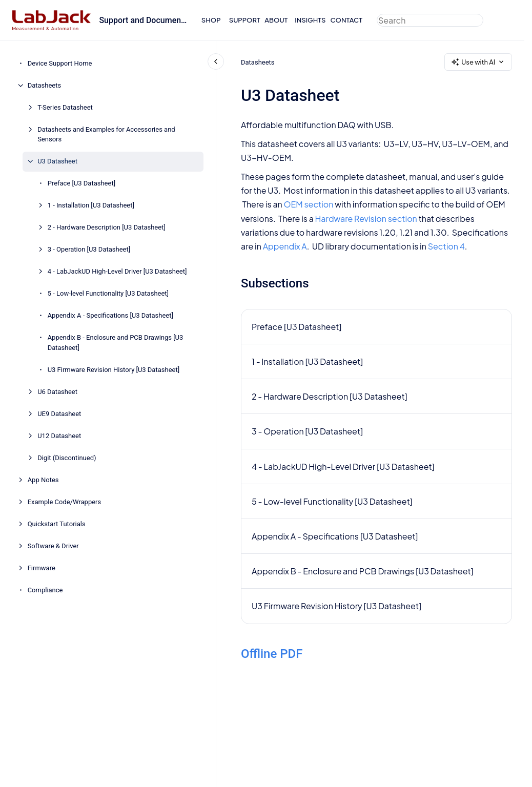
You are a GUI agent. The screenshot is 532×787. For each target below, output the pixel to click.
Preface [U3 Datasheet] (81, 183)
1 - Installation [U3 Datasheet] (91, 205)
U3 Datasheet (57, 161)
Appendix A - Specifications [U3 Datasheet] (110, 315)
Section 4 (446, 246)
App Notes (43, 480)
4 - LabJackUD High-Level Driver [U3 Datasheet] (117, 271)
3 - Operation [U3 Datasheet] (89, 249)
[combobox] (430, 20)
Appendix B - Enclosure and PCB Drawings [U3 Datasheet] (116, 343)
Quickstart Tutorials (57, 524)
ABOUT (276, 20)
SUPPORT (245, 20)
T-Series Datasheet (65, 107)
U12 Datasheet (59, 436)
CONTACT (346, 20)
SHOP (211, 20)
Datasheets (45, 85)
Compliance (45, 590)
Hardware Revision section (366, 219)
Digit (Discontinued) (67, 458)
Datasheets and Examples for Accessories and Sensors (106, 134)
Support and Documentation (144, 20)
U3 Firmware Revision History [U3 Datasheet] (114, 370)
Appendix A (284, 246)
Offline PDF (272, 654)
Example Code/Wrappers (65, 502)
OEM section (308, 204)
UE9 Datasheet (59, 414)
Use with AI (478, 62)
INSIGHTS (310, 20)
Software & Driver (53, 546)
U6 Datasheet (57, 392)
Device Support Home (60, 63)
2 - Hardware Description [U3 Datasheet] (107, 227)
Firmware (42, 568)
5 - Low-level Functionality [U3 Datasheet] (108, 293)
